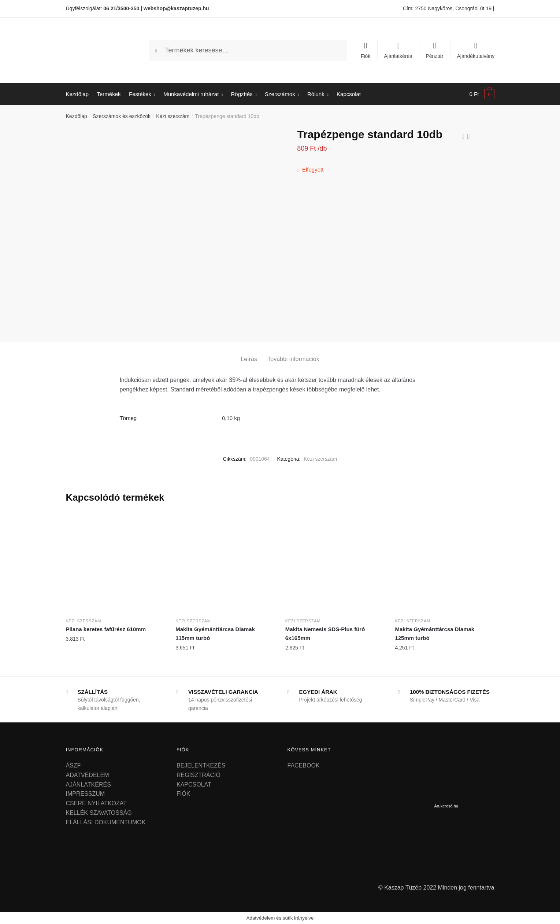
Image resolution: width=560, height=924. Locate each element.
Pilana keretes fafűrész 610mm (106, 629)
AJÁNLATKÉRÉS (88, 785)
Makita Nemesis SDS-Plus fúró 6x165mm (325, 634)
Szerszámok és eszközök (122, 116)
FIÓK (183, 794)
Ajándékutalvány (476, 56)
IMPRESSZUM (86, 794)
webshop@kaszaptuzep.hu (176, 8)
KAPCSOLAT (194, 785)
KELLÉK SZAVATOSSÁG (99, 813)
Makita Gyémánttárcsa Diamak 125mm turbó (435, 634)
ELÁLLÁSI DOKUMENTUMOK (106, 822)
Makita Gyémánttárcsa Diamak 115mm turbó (215, 634)
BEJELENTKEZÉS (201, 765)
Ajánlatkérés (398, 56)
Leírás (249, 359)
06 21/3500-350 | (123, 8)
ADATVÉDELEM (88, 775)
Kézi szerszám (173, 116)
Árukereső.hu (446, 806)
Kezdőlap (77, 116)
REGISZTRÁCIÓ (199, 775)
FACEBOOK (304, 765)
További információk (293, 359)
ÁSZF (73, 765)
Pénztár (434, 56)
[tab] (249, 353)
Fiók (366, 56)
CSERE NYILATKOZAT (97, 803)
